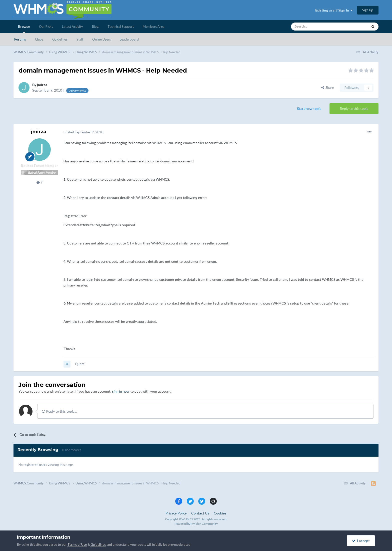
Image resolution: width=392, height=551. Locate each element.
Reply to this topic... (59, 411)
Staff (80, 39)
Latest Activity (72, 27)
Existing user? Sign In (334, 10)
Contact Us (200, 513)
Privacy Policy (176, 513)
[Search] (318, 27)
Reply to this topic (354, 108)
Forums (20, 39)
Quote (80, 364)
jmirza (42, 85)
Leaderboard (129, 39)
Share (327, 88)
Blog (95, 27)
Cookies (220, 513)
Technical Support (121, 27)
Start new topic (309, 108)
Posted (83, 132)
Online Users (101, 39)
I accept (361, 541)
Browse (24, 29)
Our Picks (46, 27)
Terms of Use (77, 544)
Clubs (39, 39)
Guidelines (60, 39)
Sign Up (368, 10)
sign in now (121, 391)
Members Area (154, 27)
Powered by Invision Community (196, 524)
